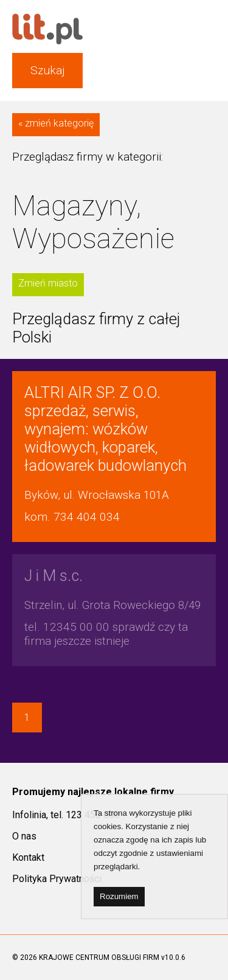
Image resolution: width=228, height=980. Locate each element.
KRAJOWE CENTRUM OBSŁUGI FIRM (99, 957)
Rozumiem (119, 896)
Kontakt (28, 857)
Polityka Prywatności (57, 879)
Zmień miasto (48, 283)
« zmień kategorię (56, 123)
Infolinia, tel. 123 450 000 (66, 815)
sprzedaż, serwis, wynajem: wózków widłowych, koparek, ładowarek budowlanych (105, 429)
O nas (24, 836)
